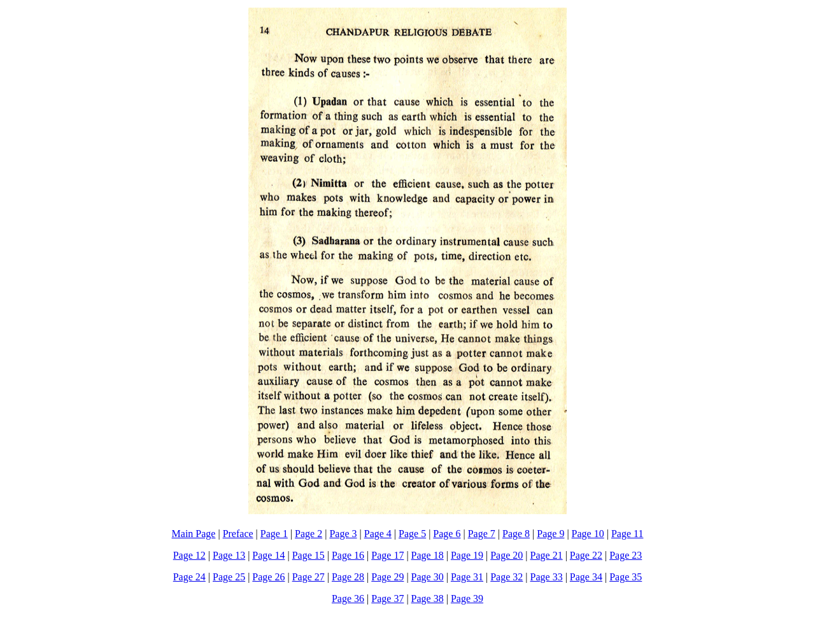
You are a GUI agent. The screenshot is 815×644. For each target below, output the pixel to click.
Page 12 (189, 555)
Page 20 (507, 555)
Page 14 (268, 555)
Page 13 (229, 555)
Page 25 (229, 577)
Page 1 (274, 534)
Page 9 (550, 534)
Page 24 (189, 577)
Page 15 (308, 555)
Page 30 (428, 577)
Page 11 (627, 534)
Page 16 (348, 555)
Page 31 (467, 577)
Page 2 (308, 534)
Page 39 (467, 598)
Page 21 (547, 555)
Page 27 (308, 577)
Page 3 (343, 534)
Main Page (194, 534)
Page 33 (547, 577)
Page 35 (626, 577)
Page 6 (447, 534)
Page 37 (387, 598)
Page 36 (348, 598)
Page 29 (387, 577)
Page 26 (268, 577)
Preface (238, 534)
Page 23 (626, 555)
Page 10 (588, 534)
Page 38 (428, 598)
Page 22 (586, 555)
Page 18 (428, 555)
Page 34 (586, 577)
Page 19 (467, 555)
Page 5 (412, 534)
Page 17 (387, 555)
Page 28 (348, 577)
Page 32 (507, 577)
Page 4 (378, 534)
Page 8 (516, 534)
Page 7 (482, 534)
